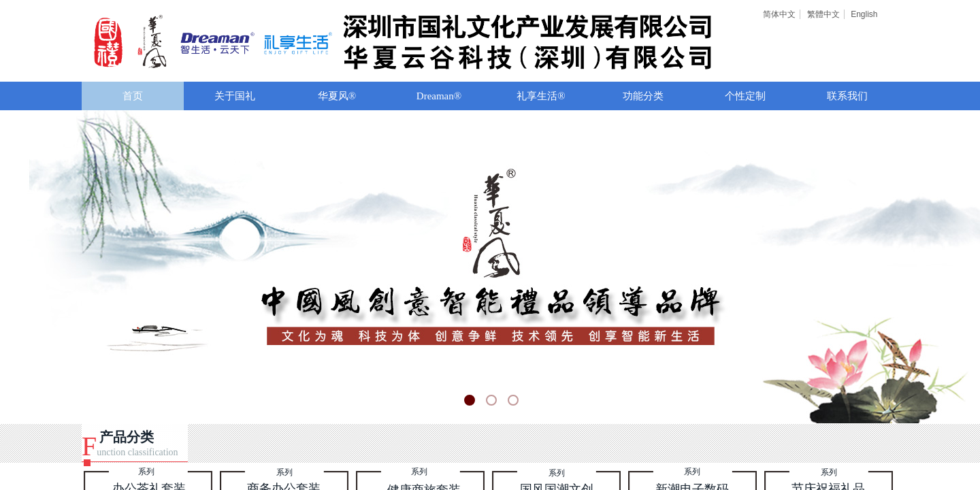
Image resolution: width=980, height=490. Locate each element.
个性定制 (745, 96)
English (864, 14)
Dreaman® (439, 96)
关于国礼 (235, 96)
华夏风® (337, 96)
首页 (133, 96)
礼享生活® (541, 96)
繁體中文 (823, 14)
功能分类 (643, 96)
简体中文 (779, 14)
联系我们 (847, 96)
